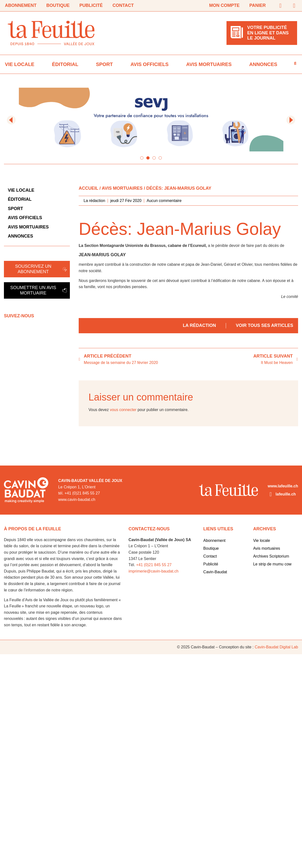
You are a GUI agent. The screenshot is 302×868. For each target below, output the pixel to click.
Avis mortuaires (209, 64)
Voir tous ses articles (264, 325)
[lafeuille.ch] (271, 494)
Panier (258, 5)
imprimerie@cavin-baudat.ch (153, 571)
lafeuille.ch (286, 494)
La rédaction (199, 325)
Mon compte (224, 5)
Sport (104, 64)
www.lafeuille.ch (283, 486)
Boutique (58, 5)
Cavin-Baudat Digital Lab (276, 647)
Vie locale (20, 64)
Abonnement (21, 5)
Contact (123, 5)
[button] (11, 120)
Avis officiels (149, 64)
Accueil (88, 188)
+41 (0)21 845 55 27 (154, 565)
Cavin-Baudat (215, 572)
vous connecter (123, 410)
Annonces (263, 64)
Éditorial (65, 64)
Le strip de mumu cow (272, 564)
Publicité (91, 5)
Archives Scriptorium (271, 556)
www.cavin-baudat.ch (77, 500)
